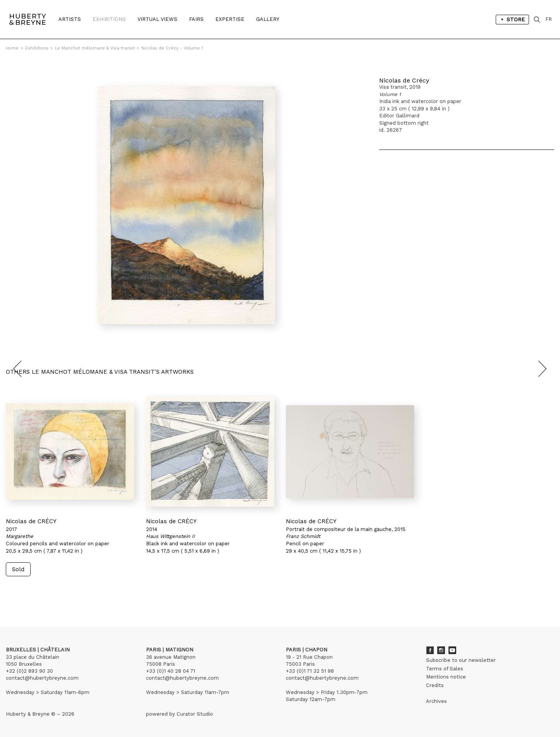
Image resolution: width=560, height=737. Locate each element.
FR (549, 19)
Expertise (230, 19)
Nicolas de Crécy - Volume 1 (172, 48)
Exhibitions (109, 19)
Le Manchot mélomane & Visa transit (95, 48)
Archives (436, 701)
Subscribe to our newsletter (461, 660)
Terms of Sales (445, 669)
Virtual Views (157, 19)
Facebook (430, 650)
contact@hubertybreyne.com (42, 678)
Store (512, 19)
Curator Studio (195, 714)
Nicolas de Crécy (404, 80)
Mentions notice (446, 677)
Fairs (196, 19)
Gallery (268, 19)
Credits (435, 685)
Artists (70, 19)
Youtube (452, 650)
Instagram (441, 650)
